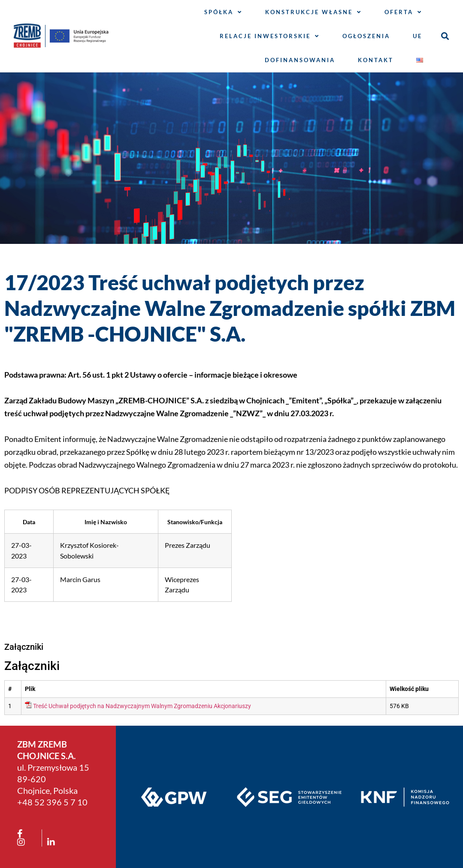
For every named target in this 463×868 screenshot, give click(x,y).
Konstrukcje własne (313, 12)
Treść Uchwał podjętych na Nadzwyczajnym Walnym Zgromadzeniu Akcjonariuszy (142, 706)
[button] (445, 36)
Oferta (403, 12)
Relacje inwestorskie (270, 36)
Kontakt (376, 60)
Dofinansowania (300, 60)
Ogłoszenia (366, 36)
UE (418, 36)
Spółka (223, 12)
